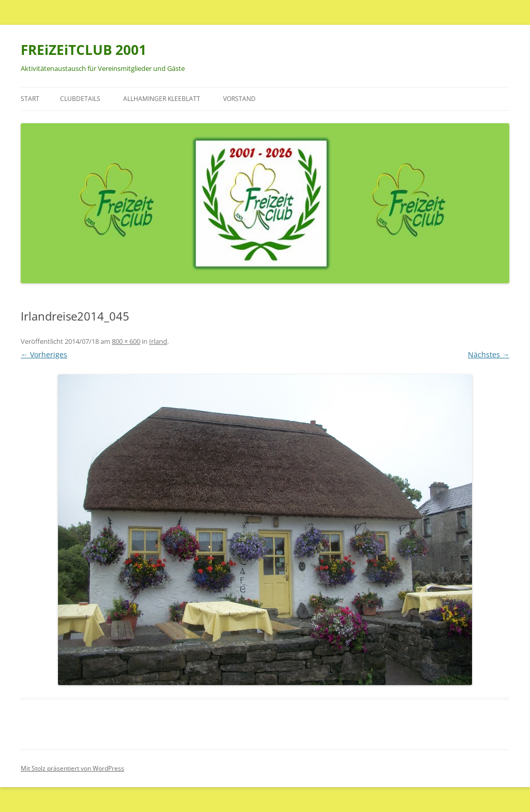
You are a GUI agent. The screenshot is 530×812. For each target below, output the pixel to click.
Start (30, 99)
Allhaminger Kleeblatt (162, 99)
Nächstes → (489, 354)
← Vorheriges (44, 354)
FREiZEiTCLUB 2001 (84, 50)
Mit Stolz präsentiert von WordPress (72, 768)
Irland (158, 341)
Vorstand (239, 99)
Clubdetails (80, 99)
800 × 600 (126, 341)
